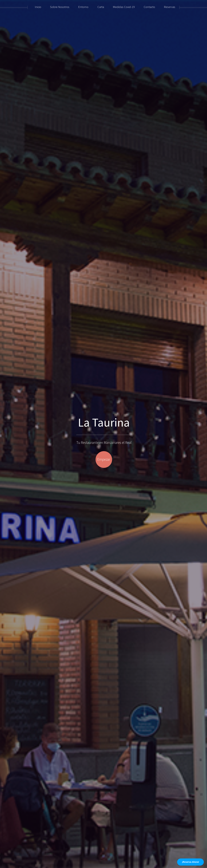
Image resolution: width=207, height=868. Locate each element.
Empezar (104, 459)
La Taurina (104, 422)
